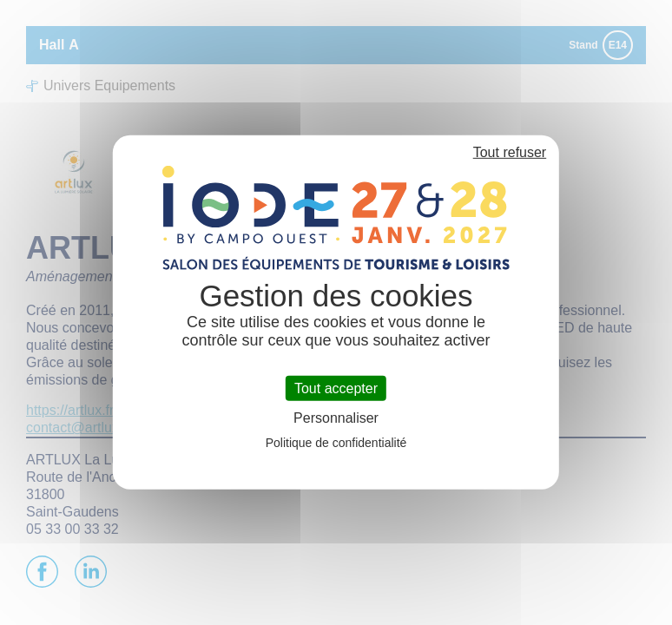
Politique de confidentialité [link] (336, 443)
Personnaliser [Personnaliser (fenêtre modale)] (336, 418)
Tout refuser (510, 152)
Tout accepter (336, 388)
